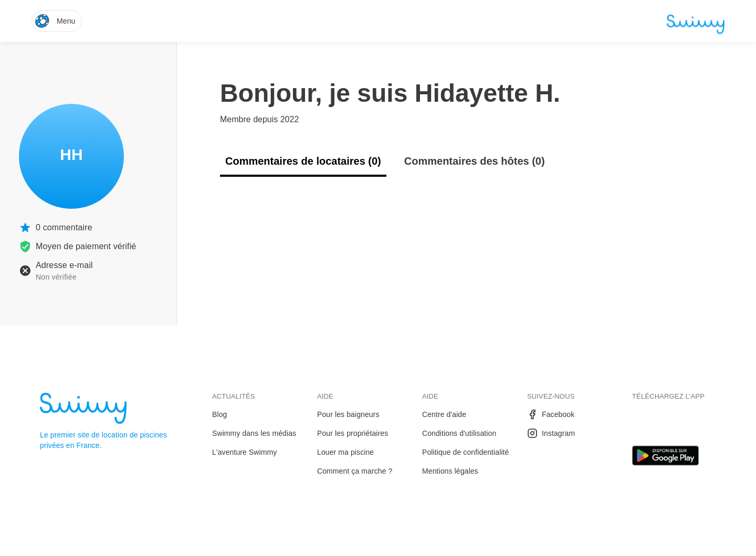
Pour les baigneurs (348, 414)
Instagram (551, 433)
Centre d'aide (444, 414)
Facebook (551, 414)
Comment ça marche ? (355, 471)
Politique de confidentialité (465, 452)
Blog (219, 414)
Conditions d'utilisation (459, 433)
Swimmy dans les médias (254, 433)
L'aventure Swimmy (244, 452)
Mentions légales (450, 471)
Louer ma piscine (345, 452)
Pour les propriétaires (353, 433)
